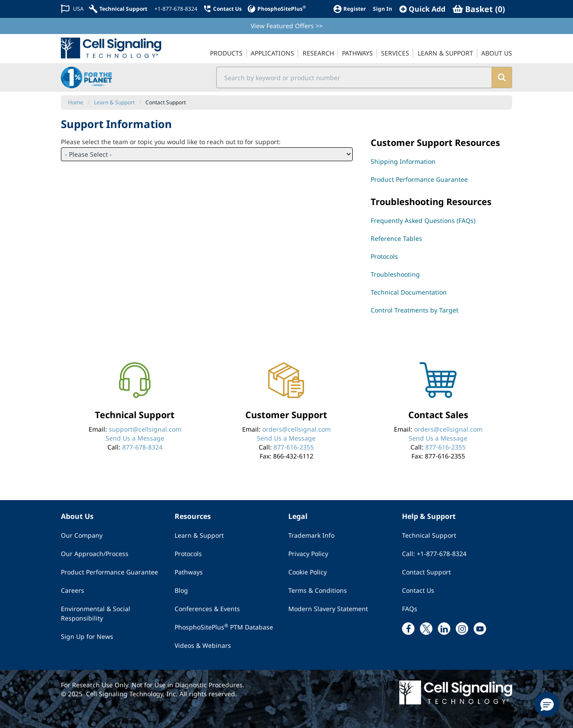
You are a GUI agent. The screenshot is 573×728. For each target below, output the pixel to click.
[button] (547, 704)
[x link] (426, 629)
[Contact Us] (222, 9)
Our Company (82, 535)
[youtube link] (480, 629)
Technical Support (429, 535)
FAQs (410, 609)
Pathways (189, 572)
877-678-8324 (142, 447)
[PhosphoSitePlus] (276, 9)
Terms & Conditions (318, 590)
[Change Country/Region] (72, 9)
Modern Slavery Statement (328, 609)
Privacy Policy (308, 554)
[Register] (349, 9)
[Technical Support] (118, 9)
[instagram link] (462, 629)
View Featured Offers (287, 26)
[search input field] (354, 77)
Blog (181, 590)
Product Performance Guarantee (109, 572)
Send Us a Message (135, 438)
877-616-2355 (294, 447)
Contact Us (418, 590)
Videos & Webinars (203, 645)
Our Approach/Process (95, 554)
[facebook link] (408, 629)
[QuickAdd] (422, 9)
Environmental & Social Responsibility (96, 613)
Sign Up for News (87, 636)
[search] (502, 77)
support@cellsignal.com (145, 429)
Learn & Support (199, 535)
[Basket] (479, 9)
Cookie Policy (308, 572)
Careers (73, 590)
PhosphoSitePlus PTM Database (224, 627)
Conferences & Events (207, 609)
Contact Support (426, 572)
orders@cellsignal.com (297, 429)
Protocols (188, 554)
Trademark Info (311, 535)
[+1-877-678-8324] (175, 9)
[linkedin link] (444, 629)
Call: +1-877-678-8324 (434, 554)
